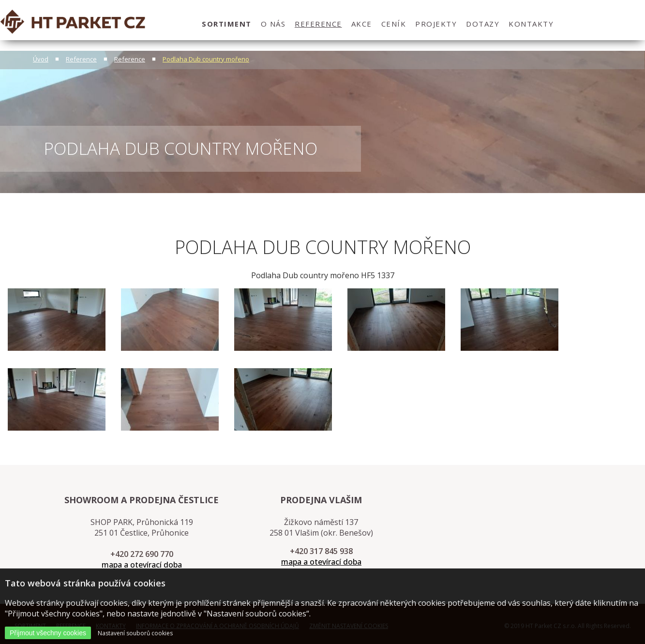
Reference (318, 24)
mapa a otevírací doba (142, 565)
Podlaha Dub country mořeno (206, 59)
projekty (436, 24)
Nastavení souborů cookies (135, 633)
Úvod (41, 59)
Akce (362, 24)
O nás (273, 24)
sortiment (227, 24)
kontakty (531, 24)
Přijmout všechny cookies (48, 633)
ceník (394, 24)
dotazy (483, 24)
